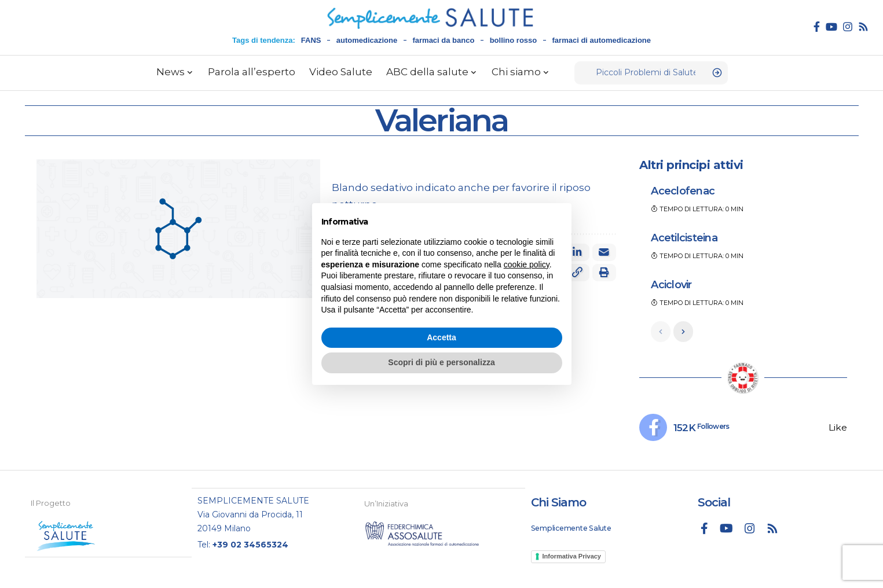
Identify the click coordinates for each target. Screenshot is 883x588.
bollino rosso (514, 40)
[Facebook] (817, 27)
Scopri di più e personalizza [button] (441, 362)
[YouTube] (831, 27)
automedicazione (367, 40)
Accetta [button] (441, 337)
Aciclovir (671, 285)
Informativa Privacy (572, 557)
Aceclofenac (683, 191)
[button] (604, 273)
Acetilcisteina (684, 238)
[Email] (604, 252)
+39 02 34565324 (250, 545)
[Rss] (863, 27)
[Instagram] (848, 27)
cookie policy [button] (527, 264)
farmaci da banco (443, 40)
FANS (311, 40)
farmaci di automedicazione (602, 40)
